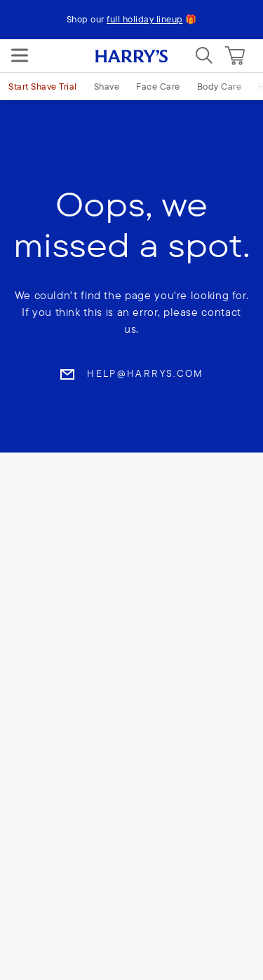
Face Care (158, 86)
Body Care (220, 86)
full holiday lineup (145, 19)
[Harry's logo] (131, 55)
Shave (107, 86)
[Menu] (20, 55)
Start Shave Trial (43, 86)
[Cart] (235, 55)
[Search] (204, 55)
